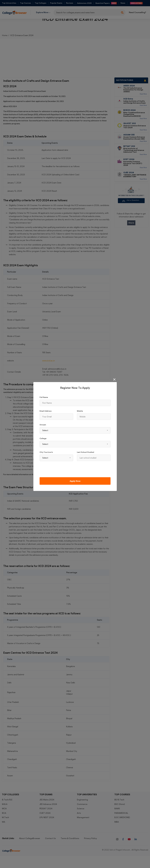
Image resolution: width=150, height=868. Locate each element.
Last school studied (85, 452)
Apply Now (75, 481)
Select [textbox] (45, 430)
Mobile (80, 411)
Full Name (44, 397)
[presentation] (59, 469)
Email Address (46, 411)
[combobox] (75, 430)
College (43, 438)
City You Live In (46, 452)
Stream (43, 425)
